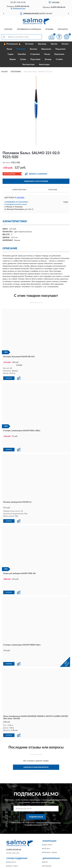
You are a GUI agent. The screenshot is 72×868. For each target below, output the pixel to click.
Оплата (47, 822)
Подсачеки (60, 49)
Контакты (63, 29)
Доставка (48, 818)
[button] (18, 8)
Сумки (23, 59)
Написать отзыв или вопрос (36, 741)
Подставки (35, 59)
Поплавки (21, 49)
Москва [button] (20, 198)
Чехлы (47, 54)
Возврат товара (50, 826)
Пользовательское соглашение (21, 847)
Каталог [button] (8, 29)
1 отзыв (19, 365)
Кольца (48, 59)
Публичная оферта (16, 844)
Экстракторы (29, 65)
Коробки (22, 54)
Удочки (54, 44)
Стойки (59, 59)
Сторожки (35, 54)
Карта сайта (13, 840)
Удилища (42, 44)
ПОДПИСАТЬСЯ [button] (36, 791)
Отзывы (49, 29)
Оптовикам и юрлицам (29, 29)
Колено (65, 44)
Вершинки (46, 49)
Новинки (48, 840)
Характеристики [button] (19, 190)
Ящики (13, 59)
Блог (46, 836)
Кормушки (59, 54)
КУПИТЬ (9, 378)
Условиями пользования (34, 799)
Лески (9, 49)
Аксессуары (44, 65)
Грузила (33, 49)
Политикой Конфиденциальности (49, 796)
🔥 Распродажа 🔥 (12, 44)
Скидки (47, 844)
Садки (11, 54)
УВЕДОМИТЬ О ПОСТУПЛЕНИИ (36, 181)
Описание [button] (53, 190)
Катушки (29, 44)
